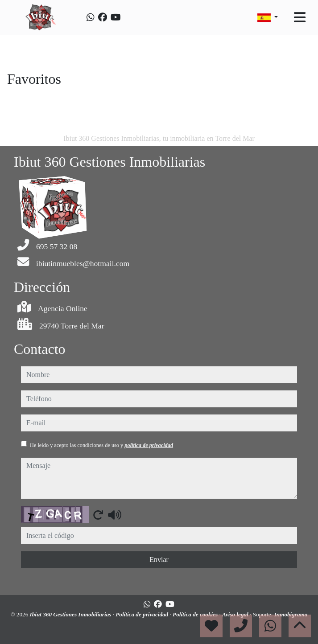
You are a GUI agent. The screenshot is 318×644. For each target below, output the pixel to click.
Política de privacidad (142, 614)
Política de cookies (196, 614)
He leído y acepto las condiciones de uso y (101, 445)
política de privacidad (149, 445)
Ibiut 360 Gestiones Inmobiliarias (71, 614)
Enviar (159, 560)
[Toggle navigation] (300, 17)
